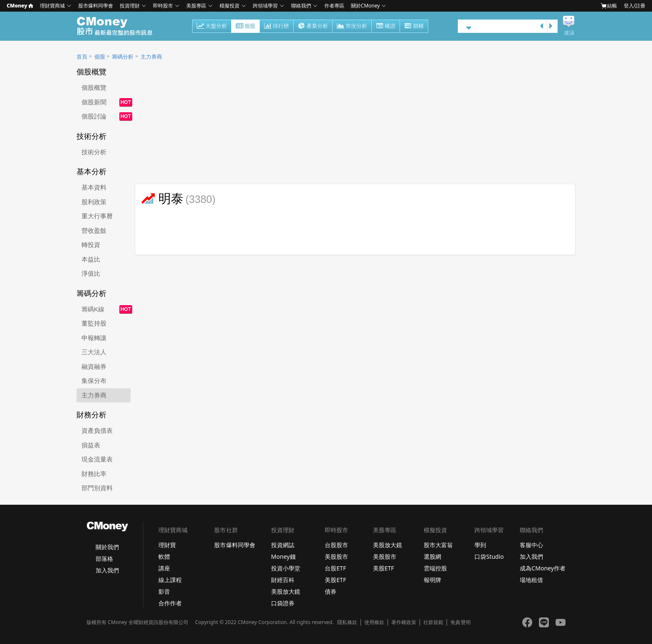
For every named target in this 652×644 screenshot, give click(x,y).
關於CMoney (366, 6)
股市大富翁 (438, 545)
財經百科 (283, 580)
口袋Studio (489, 556)
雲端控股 (435, 568)
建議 (569, 33)
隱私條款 (347, 622)
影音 (164, 591)
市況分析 (352, 27)
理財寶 (167, 545)
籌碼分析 (123, 57)
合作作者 (170, 603)
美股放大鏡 (286, 591)
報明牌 (432, 580)
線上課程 (170, 580)
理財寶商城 (52, 6)
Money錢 (283, 556)
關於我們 (107, 547)
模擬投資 (230, 6)
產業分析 (313, 27)
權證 (386, 27)
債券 (331, 591)
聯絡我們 (301, 6)
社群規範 (433, 622)
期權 (414, 27)
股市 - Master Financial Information (119, 26)
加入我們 (107, 570)
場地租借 (531, 580)
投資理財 (130, 6)
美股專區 (196, 6)
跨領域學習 (265, 6)
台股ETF (335, 568)
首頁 (82, 57)
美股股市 (336, 556)
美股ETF (335, 580)
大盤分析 (212, 27)
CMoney (20, 6)
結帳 (609, 6)
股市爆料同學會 (96, 6)
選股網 (432, 556)
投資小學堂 (286, 568)
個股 (246, 27)
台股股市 (336, 545)
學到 (480, 545)
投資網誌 (283, 545)
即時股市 (163, 6)
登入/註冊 (635, 6)
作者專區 (334, 6)
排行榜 (277, 27)
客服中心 (531, 545)
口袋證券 (283, 603)
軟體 (164, 556)
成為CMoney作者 (543, 568)
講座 (164, 568)
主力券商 (151, 57)
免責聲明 (460, 622)
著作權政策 (404, 622)
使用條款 (374, 622)
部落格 (104, 559)
